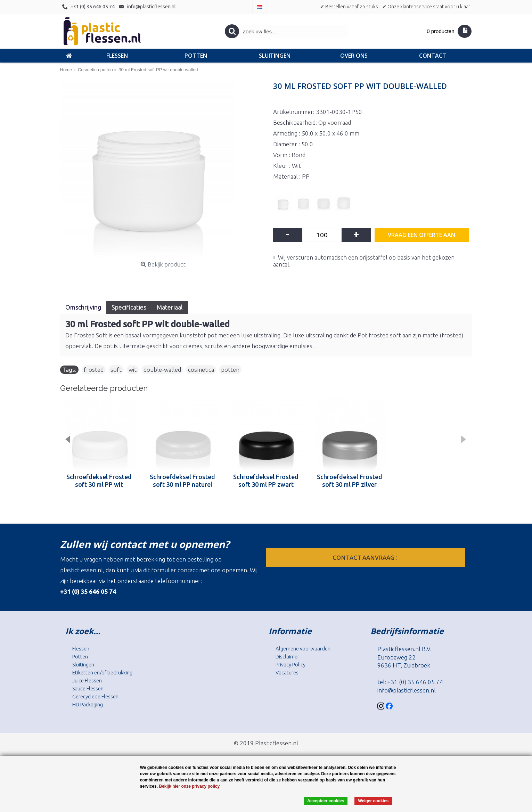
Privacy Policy (290, 665)
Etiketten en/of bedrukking (102, 672)
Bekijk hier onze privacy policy (189, 786)
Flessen (81, 649)
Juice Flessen (87, 680)
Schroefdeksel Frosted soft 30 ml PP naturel (182, 481)
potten (230, 370)
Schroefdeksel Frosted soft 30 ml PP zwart (266, 481)
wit (133, 370)
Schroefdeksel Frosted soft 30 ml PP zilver (350, 481)
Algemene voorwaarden (303, 649)
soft (116, 370)
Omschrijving (83, 307)
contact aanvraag (366, 557)
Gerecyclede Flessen (95, 696)
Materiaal (170, 307)
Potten (80, 657)
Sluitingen (83, 665)
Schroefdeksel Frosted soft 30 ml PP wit (99, 481)
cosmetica (201, 370)
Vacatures (287, 672)
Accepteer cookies (326, 801)
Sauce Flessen (88, 688)
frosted (94, 370)
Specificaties (129, 307)
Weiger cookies (373, 801)
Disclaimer (287, 657)
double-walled (162, 370)
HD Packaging (88, 704)
